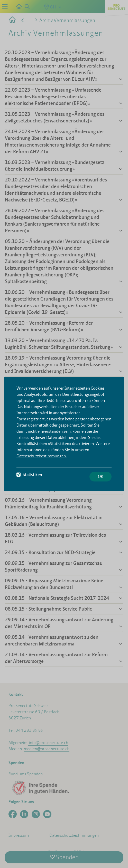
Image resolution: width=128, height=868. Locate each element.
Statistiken (29, 475)
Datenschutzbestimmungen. (42, 456)
